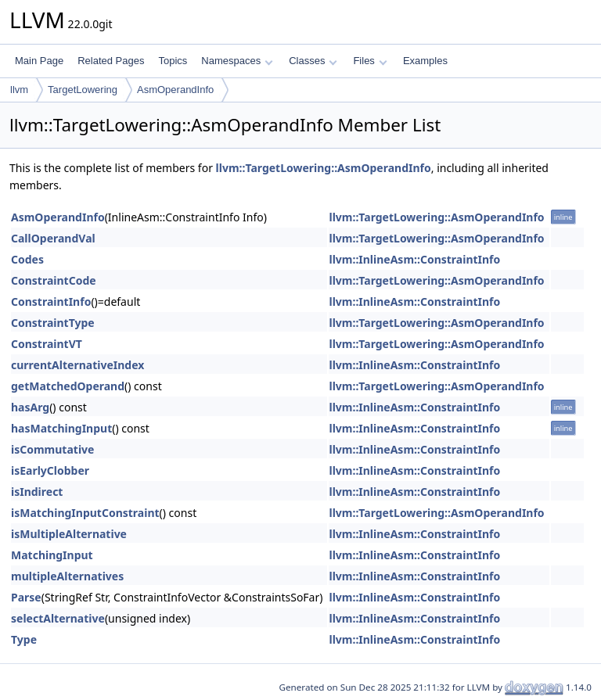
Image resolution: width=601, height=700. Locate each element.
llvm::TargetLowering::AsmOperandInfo (324, 168)
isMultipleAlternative (69, 534)
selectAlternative (58, 618)
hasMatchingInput (61, 428)
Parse (26, 597)
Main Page (39, 61)
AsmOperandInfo (175, 90)
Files (370, 61)
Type (24, 639)
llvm (19, 90)
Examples (425, 61)
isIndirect (37, 492)
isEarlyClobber (50, 470)
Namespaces (237, 61)
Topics (173, 61)
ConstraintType (53, 323)
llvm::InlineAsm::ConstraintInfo (414, 259)
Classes (313, 61)
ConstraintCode (54, 280)
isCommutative (52, 449)
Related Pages (111, 61)
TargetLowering (83, 90)
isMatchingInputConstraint (85, 513)
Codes (27, 259)
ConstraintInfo (51, 302)
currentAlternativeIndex (77, 365)
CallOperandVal (53, 238)
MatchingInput (52, 555)
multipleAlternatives (67, 576)
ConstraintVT (47, 344)
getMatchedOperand (68, 386)
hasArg (30, 407)
